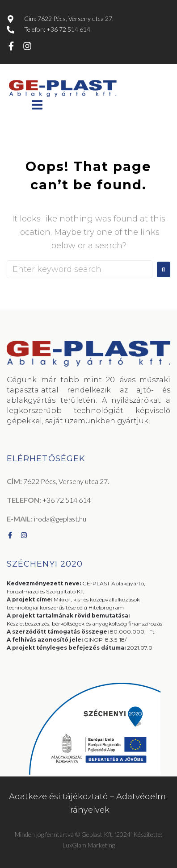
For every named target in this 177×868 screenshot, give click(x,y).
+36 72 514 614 (67, 500)
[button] (37, 105)
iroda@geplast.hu (60, 519)
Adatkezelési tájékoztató (58, 797)
